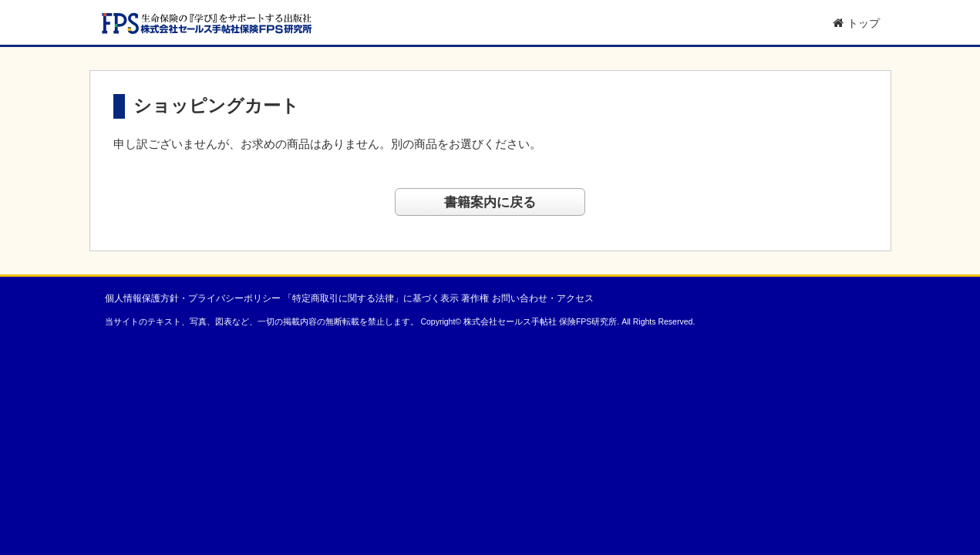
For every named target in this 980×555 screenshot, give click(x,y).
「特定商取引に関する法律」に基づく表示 (371, 298)
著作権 (475, 298)
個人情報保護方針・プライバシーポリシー (193, 298)
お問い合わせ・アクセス (543, 298)
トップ (856, 23)
